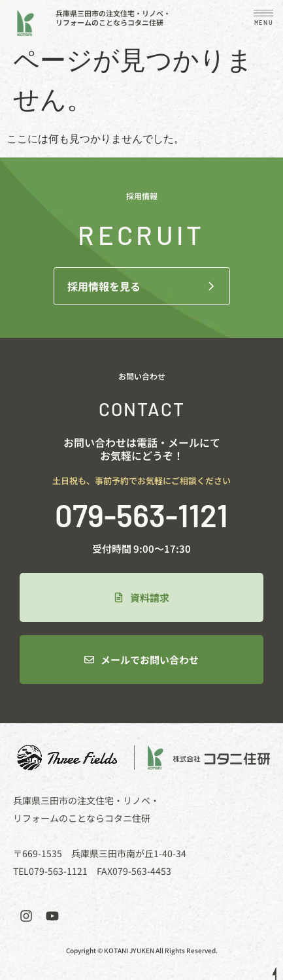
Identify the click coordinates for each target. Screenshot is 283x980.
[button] (264, 19)
